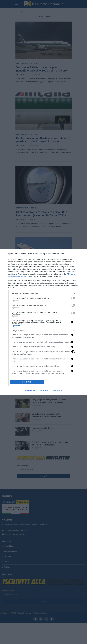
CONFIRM (27, 382)
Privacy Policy (57, 390)
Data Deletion (30, 390)
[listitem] (44, 293)
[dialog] (43, 322)
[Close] (82, 254)
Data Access (43, 390)
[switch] (73, 298)
